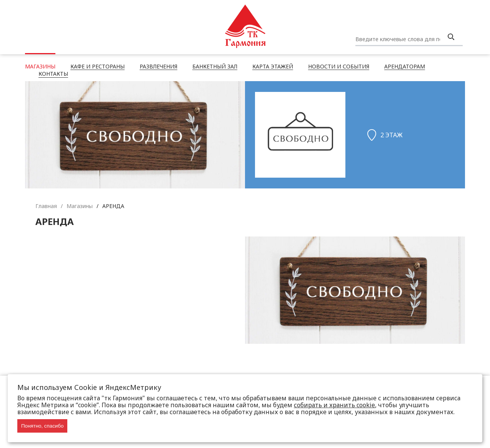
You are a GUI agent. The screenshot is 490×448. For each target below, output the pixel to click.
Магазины (40, 67)
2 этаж (392, 135)
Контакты (53, 74)
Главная (46, 206)
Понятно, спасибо (42, 426)
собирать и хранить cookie (334, 405)
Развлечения (158, 67)
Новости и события (339, 67)
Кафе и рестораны (97, 67)
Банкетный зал (215, 67)
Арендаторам (405, 67)
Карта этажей (273, 67)
